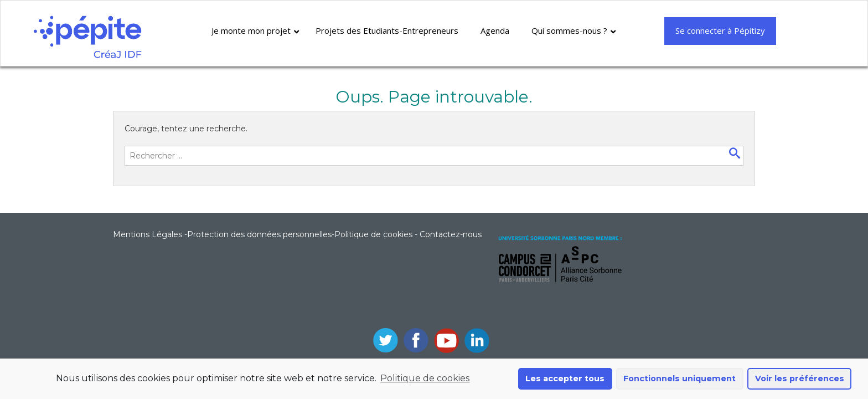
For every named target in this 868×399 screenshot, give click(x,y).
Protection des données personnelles (259, 234)
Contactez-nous (451, 234)
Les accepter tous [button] (565, 378)
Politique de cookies (425, 378)
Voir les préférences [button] (800, 378)
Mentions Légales (148, 234)
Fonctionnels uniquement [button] (680, 378)
